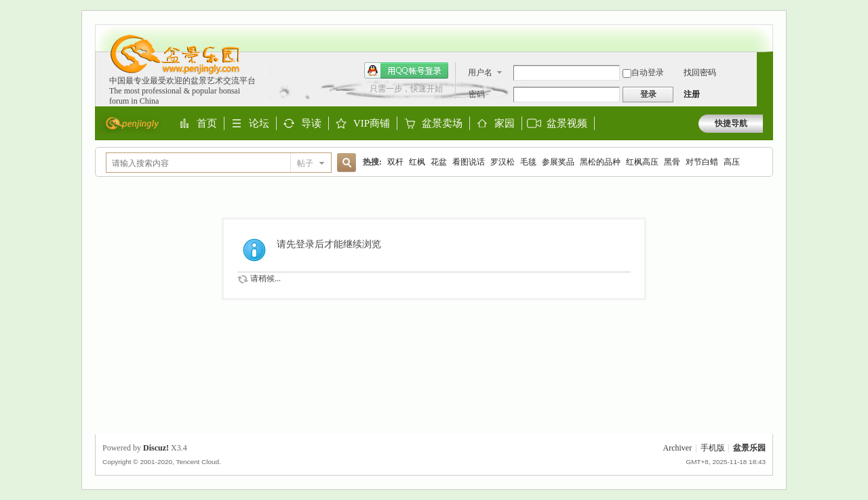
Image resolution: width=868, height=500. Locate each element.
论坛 (259, 124)
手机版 (713, 448)
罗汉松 (502, 162)
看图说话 (469, 162)
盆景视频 (567, 123)
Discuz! (156, 448)
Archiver (678, 448)
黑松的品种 (600, 162)
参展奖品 (558, 162)
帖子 (305, 163)
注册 (692, 94)
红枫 (417, 162)
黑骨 (672, 162)
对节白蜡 (702, 162)
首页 (207, 124)
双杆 (395, 162)
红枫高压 (642, 162)
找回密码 (700, 72)
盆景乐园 (749, 448)
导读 (311, 124)
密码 (477, 94)
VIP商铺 (372, 124)
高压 (732, 162)
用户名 (480, 72)
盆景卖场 (442, 124)
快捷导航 (731, 123)
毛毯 (528, 162)
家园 (505, 124)
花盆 (439, 162)
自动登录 (643, 72)
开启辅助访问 (759, 31)
